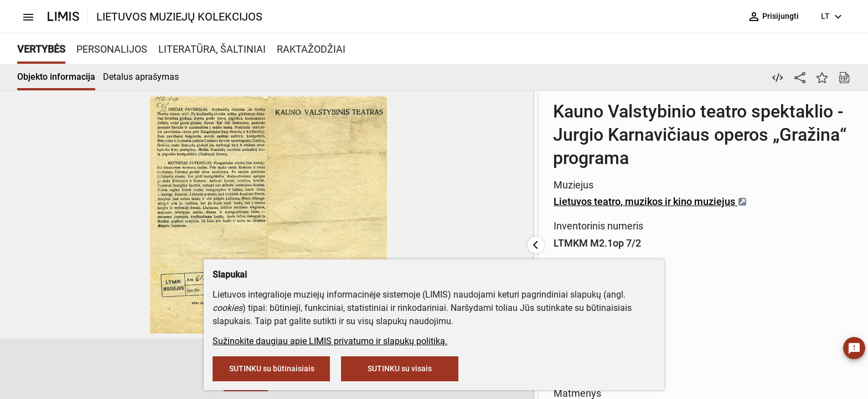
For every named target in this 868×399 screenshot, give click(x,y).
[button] (80, 369)
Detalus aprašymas (141, 77)
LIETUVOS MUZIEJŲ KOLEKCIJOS (179, 17)
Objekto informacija (56, 77)
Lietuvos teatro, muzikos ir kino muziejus (386, 178)
